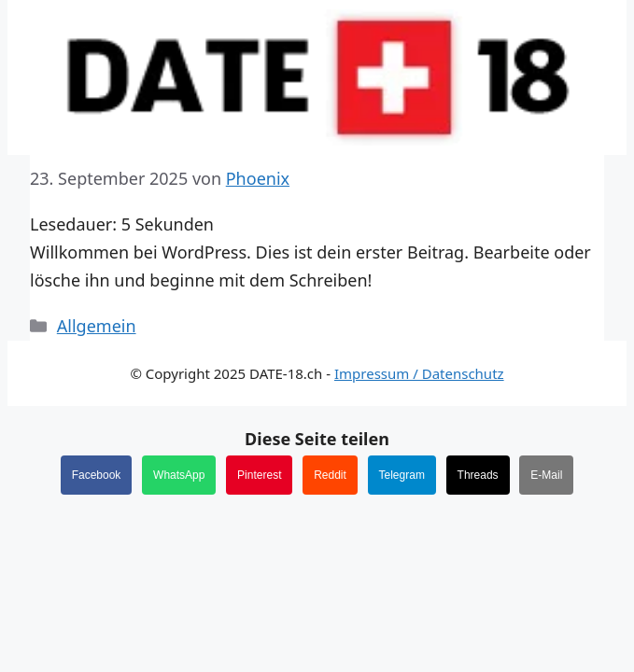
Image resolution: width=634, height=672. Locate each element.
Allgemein (97, 326)
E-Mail (546, 475)
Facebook (97, 475)
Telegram (402, 475)
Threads (478, 475)
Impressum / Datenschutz (419, 373)
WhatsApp (179, 475)
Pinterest (259, 475)
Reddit (330, 475)
